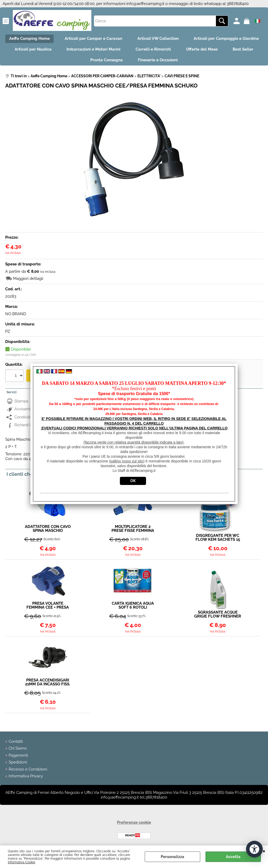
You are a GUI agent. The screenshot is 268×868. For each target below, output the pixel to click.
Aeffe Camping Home (28, 39)
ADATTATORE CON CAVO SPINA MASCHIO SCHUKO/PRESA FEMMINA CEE (48, 530)
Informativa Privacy (26, 777)
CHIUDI (264, 851)
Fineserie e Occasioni (158, 61)
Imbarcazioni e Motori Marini (93, 50)
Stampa (21, 402)
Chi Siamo (18, 750)
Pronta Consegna (106, 61)
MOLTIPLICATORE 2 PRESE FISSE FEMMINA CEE (133, 530)
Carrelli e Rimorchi (153, 50)
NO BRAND (16, 315)
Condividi (23, 418)
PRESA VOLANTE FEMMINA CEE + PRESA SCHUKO (48, 607)
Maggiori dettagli (28, 280)
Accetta (233, 857)
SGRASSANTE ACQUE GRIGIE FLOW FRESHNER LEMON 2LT (218, 616)
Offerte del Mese (202, 50)
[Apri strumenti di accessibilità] (254, 849)
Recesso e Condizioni (28, 771)
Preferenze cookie (134, 824)
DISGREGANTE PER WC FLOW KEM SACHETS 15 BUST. (218, 539)
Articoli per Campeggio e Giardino (227, 39)
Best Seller (244, 50)
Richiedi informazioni (33, 426)
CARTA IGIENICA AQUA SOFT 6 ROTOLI (133, 607)
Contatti (16, 743)
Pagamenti (18, 757)
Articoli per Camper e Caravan (93, 39)
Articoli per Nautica (32, 50)
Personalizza (172, 857)
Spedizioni (18, 763)
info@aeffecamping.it (145, 4)
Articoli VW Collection (158, 39)
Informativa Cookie (21, 862)
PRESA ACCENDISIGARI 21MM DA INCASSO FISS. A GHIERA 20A (48, 684)
